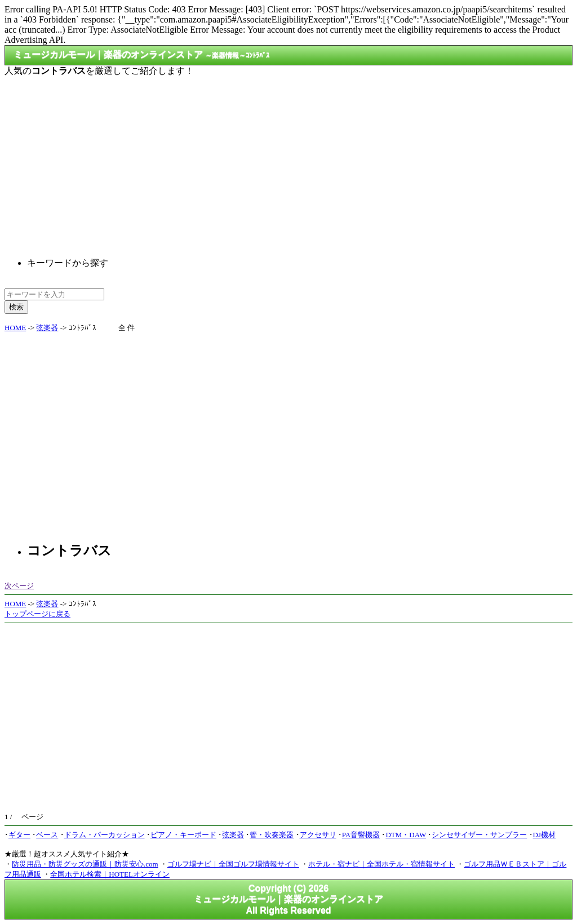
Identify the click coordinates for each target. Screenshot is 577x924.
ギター (19, 835)
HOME (15, 328)
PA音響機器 (361, 835)
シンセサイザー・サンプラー (479, 835)
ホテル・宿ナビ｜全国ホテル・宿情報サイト (381, 864)
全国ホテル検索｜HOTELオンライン (110, 874)
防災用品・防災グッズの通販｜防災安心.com (85, 864)
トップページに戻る (37, 614)
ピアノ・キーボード (183, 835)
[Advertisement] (288, 158)
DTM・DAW (406, 835)
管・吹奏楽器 (272, 835)
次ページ (19, 586)
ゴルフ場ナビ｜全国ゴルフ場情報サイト (233, 864)
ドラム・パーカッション (105, 835)
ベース (47, 835)
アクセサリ (318, 835)
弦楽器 (47, 328)
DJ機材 (544, 835)
